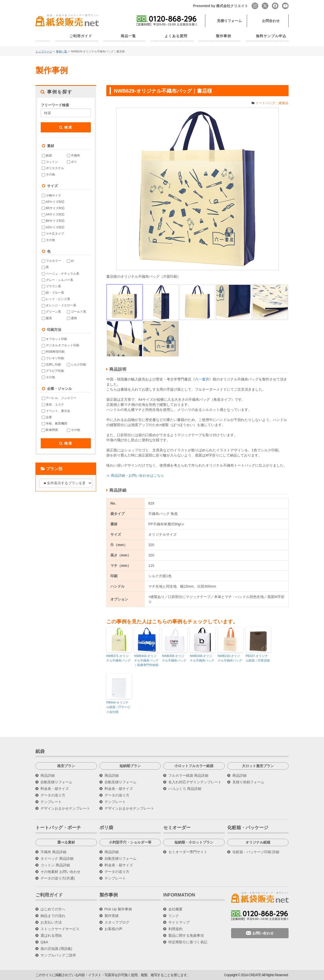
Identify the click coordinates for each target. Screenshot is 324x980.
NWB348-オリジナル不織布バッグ (202, 658)
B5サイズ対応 (53, 208)
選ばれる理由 (51, 935)
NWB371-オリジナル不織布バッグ (119, 658)
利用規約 (175, 929)
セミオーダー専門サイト (188, 852)
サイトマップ (179, 922)
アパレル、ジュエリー (59, 398)
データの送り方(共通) (58, 878)
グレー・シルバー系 (57, 280)
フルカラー (51, 261)
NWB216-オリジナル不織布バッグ (230, 658)
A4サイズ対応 (53, 214)
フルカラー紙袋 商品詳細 (188, 775)
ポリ (72, 162)
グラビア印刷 (53, 371)
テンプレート (51, 802)
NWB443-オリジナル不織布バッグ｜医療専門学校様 (147, 661)
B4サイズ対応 (53, 221)
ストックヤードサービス (60, 929)
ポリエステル (53, 168)
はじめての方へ (53, 909)
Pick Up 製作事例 (118, 909)
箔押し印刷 (51, 364)
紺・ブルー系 (53, 293)
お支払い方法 (51, 922)
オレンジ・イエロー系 (59, 305)
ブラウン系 (51, 286)
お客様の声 (113, 929)
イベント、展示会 (56, 411)
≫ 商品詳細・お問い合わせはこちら (135, 475)
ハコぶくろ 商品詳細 (185, 788)
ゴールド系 (76, 312)
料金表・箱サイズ (55, 788)
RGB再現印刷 (53, 352)
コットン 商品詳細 (55, 865)
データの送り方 (53, 795)
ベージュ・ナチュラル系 (60, 273)
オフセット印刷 (54, 339)
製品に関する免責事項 (186, 935)
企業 (47, 417)
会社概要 (175, 909)
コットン (50, 162)
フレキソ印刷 (53, 358)
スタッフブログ (117, 922)
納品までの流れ (53, 916)
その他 (48, 174)
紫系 (47, 318)
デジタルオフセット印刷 (60, 345)
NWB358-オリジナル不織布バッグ (175, 658)
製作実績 (112, 916)
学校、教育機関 (54, 424)
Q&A (44, 942)
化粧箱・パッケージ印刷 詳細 (256, 852)
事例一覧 (62, 51)
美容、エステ (53, 404)
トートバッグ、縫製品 (272, 103)
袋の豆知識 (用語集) (56, 949)
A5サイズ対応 (53, 202)
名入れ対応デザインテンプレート (195, 782)
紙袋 (47, 155)
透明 (72, 318)
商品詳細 (48, 775)
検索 (66, 127)
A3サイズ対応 (53, 227)
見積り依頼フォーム (248, 782)
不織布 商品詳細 (53, 852)
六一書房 (202, 379)
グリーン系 (51, 312)
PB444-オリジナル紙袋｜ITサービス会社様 (118, 707)
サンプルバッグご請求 (58, 955)
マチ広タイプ (53, 233)
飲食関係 (50, 430)
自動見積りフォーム (56, 782)
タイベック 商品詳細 (57, 858)
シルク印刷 (76, 364)
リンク (174, 916)
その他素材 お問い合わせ (60, 871)
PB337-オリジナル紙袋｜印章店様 (258, 658)
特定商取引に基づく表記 (188, 942)
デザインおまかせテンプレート (65, 808)
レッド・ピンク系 (56, 299)
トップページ (44, 51)
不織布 (73, 155)
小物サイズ (51, 195)
